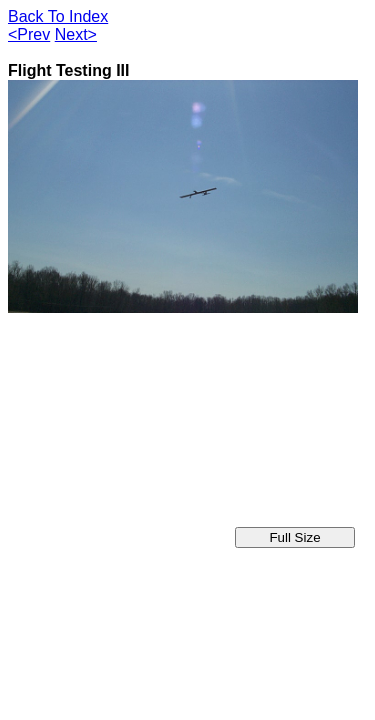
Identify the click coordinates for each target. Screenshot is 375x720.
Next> (76, 34)
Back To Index (58, 16)
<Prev (29, 34)
